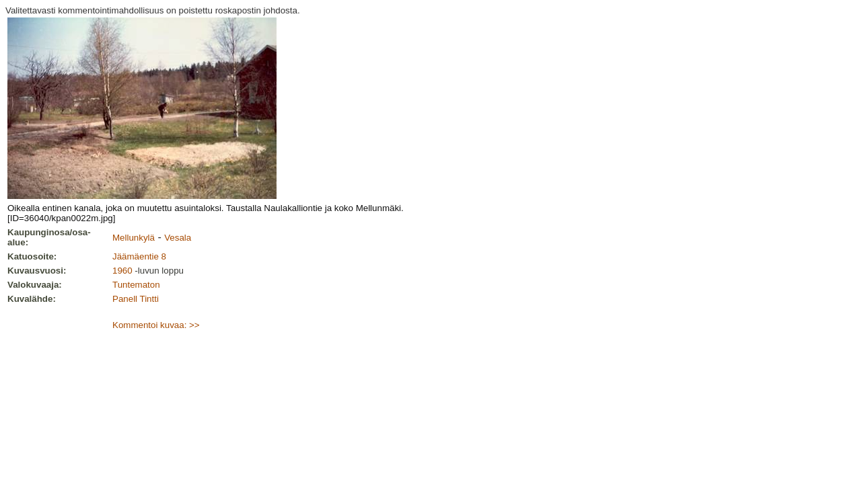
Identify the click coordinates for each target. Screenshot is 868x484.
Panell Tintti (136, 299)
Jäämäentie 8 (139, 256)
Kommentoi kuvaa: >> (156, 325)
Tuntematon (136, 285)
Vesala (178, 238)
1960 (122, 271)
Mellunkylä (134, 238)
